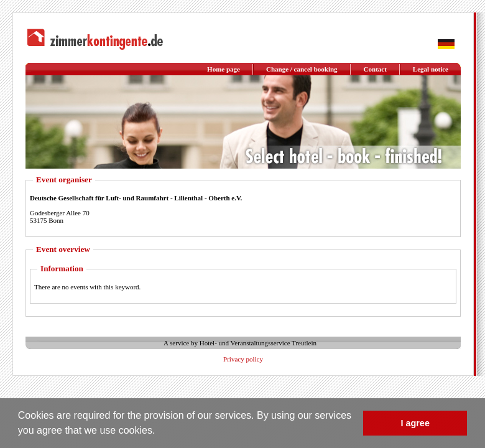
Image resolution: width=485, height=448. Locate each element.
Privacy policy (243, 359)
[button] (160, 432)
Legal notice (431, 69)
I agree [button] (415, 423)
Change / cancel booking (302, 69)
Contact (375, 69)
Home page (224, 69)
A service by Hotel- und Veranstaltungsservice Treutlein (240, 343)
